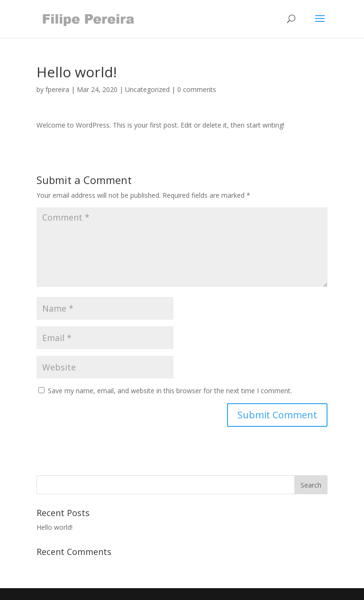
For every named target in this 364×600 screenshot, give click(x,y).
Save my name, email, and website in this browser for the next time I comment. (170, 391)
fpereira (57, 89)
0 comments (197, 89)
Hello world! (55, 527)
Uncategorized (147, 89)
